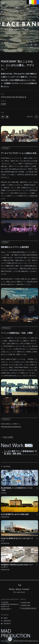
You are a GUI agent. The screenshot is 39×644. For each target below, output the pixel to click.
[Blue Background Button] (38, 2)
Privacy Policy (5, 641)
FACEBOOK (7, 624)
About (18, 589)
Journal (18, 592)
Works (12, 589)
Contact (26, 589)
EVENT (4, 104)
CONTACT (35, 8)
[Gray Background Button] (30, 2)
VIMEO (6, 618)
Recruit (23, 592)
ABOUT (19, 8)
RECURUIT (33, 12)
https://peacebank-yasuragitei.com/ (11, 427)
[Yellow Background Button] (33, 2)
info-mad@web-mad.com (29, 608)
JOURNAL (17, 12)
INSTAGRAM (7, 621)
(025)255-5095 (26, 603)
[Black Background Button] (28, 2)
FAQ (2, 12)
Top (20, 585)
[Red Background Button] (35, 2)
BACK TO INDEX (8, 437)
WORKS (4, 8)
